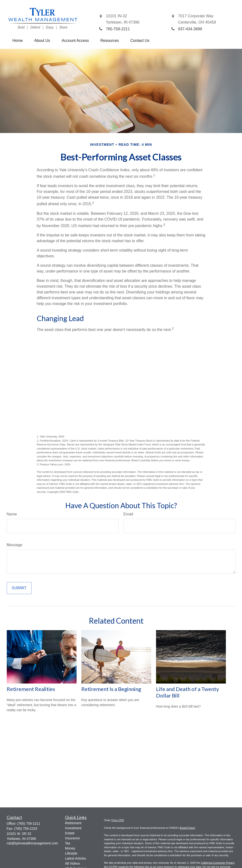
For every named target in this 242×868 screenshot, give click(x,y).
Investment (73, 828)
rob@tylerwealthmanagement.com (32, 843)
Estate (70, 833)
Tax (68, 843)
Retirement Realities (31, 689)
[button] (18, 41)
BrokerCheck (187, 828)
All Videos (72, 863)
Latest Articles (75, 858)
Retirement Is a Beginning (111, 689)
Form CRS (118, 820)
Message (15, 545)
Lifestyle (71, 853)
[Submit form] (19, 588)
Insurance (72, 838)
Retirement (73, 823)
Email (128, 514)
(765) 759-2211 (29, 824)
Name (12, 514)
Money (70, 848)
